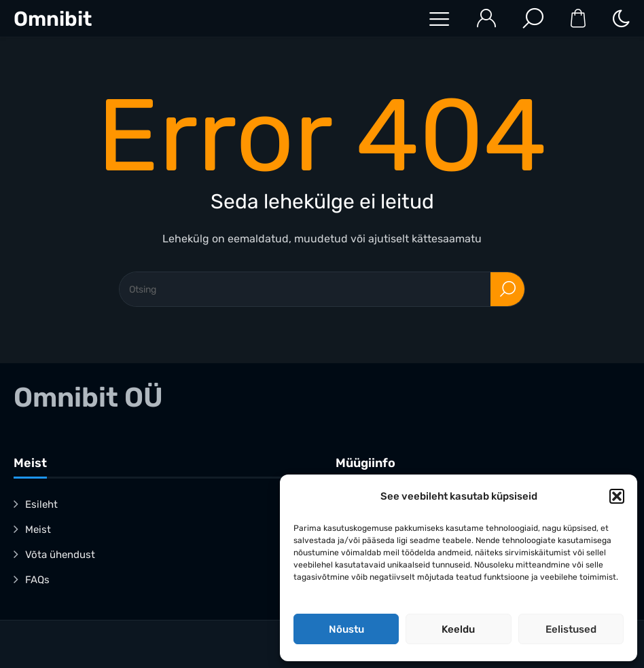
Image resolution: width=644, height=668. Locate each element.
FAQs (37, 580)
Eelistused (571, 629)
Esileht (41, 504)
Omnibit (53, 19)
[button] (617, 496)
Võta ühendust (60, 555)
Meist (38, 530)
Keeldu (458, 629)
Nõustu (346, 629)
